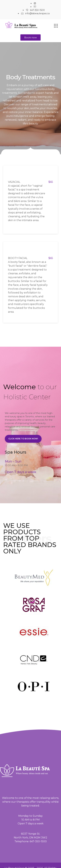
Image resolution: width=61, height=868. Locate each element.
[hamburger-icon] (56, 26)
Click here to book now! (23, 439)
